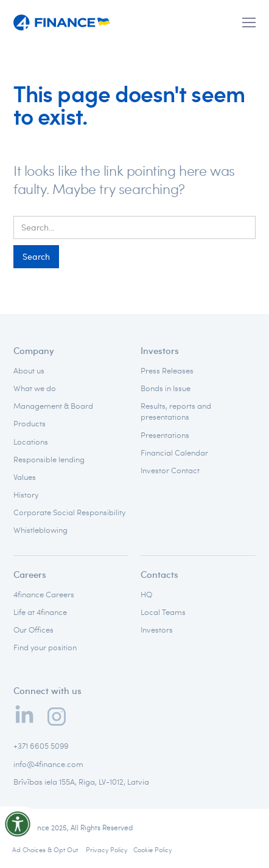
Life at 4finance (40, 612)
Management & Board (53, 406)
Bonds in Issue (166, 388)
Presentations (165, 435)
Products (30, 423)
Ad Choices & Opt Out (46, 849)
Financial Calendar (174, 453)
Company (34, 350)
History (26, 495)
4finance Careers (44, 594)
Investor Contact (170, 470)
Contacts (159, 574)
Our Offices (33, 630)
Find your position (45, 647)
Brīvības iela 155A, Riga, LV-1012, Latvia (81, 782)
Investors (160, 350)
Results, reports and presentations (176, 411)
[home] (62, 23)
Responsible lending (49, 459)
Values (25, 477)
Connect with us (47, 690)
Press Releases (167, 370)
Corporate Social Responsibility (69, 512)
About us (29, 370)
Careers (30, 574)
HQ (146, 594)
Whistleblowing (40, 530)
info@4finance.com (48, 764)
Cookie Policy (152, 849)
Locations (31, 442)
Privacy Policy (107, 849)
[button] (249, 23)
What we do (35, 388)
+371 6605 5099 (41, 746)
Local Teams (163, 612)
